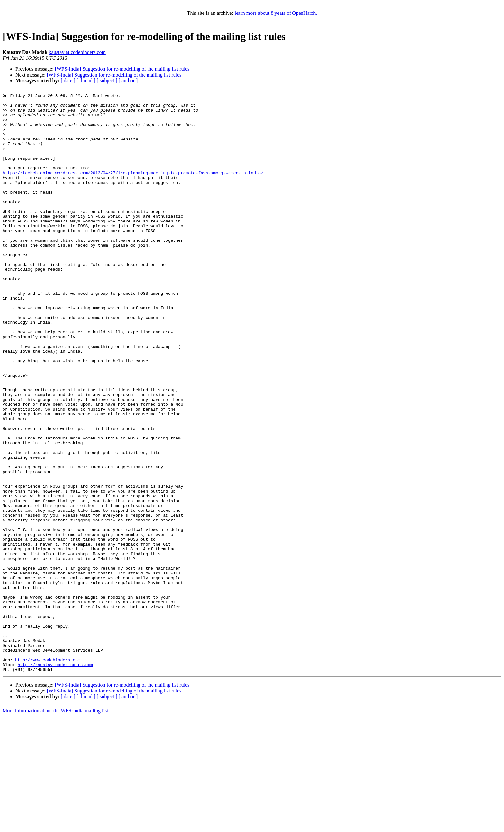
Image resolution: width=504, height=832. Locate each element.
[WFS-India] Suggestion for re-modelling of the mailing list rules (122, 69)
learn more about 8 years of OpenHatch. (276, 13)
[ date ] (68, 81)
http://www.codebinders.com (48, 773)
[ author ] (128, 81)
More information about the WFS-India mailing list (55, 826)
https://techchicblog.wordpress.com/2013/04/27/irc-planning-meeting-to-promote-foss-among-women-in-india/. (134, 189)
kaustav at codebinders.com (77, 52)
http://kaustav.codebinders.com (55, 779)
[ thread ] (86, 81)
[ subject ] (107, 81)
